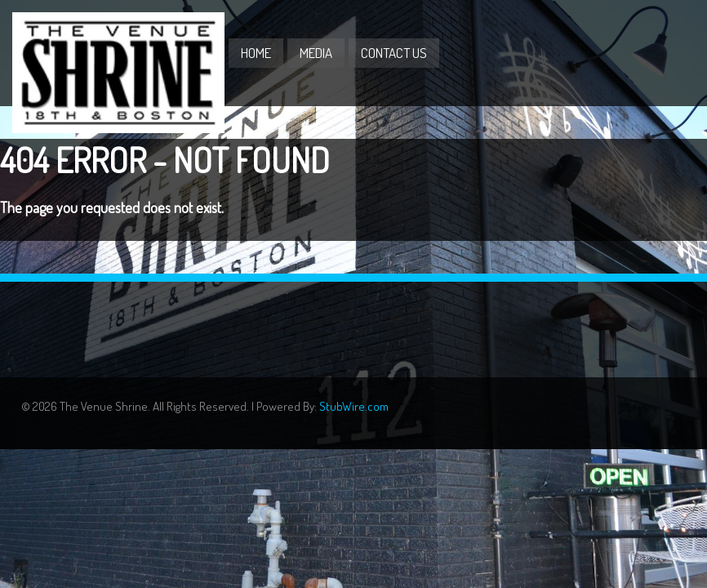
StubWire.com (354, 406)
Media (316, 53)
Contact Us (394, 53)
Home (256, 53)
